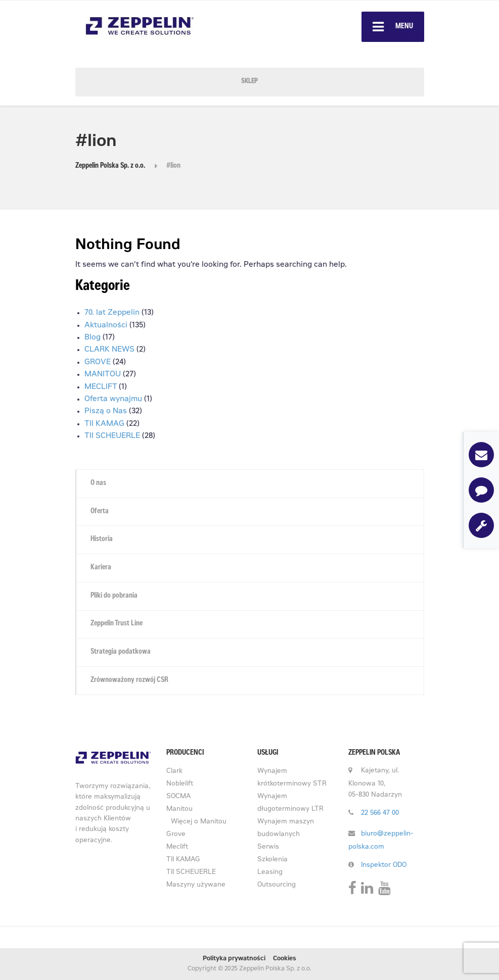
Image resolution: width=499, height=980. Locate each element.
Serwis (268, 847)
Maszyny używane (196, 885)
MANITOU (103, 375)
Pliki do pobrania (114, 596)
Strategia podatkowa (121, 652)
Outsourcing (277, 885)
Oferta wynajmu (113, 399)
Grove (176, 835)
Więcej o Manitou (199, 822)
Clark (174, 772)
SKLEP (249, 82)
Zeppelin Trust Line (117, 624)
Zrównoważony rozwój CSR (129, 680)
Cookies (285, 959)
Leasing (270, 873)
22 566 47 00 (380, 814)
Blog (93, 338)
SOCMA (178, 797)
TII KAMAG (104, 424)
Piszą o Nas (106, 411)
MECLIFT (101, 387)
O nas (98, 483)
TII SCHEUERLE (112, 436)
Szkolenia (273, 860)
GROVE (98, 362)
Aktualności (106, 326)
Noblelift (180, 784)
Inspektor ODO (384, 866)
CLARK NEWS (109, 350)
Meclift (177, 847)
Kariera (101, 568)
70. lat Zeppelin (112, 313)
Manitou (179, 810)
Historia (102, 540)
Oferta (100, 512)
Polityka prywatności (234, 959)
